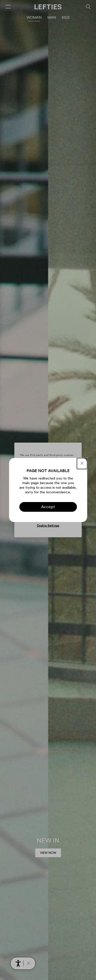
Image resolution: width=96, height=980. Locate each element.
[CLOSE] (82, 464)
